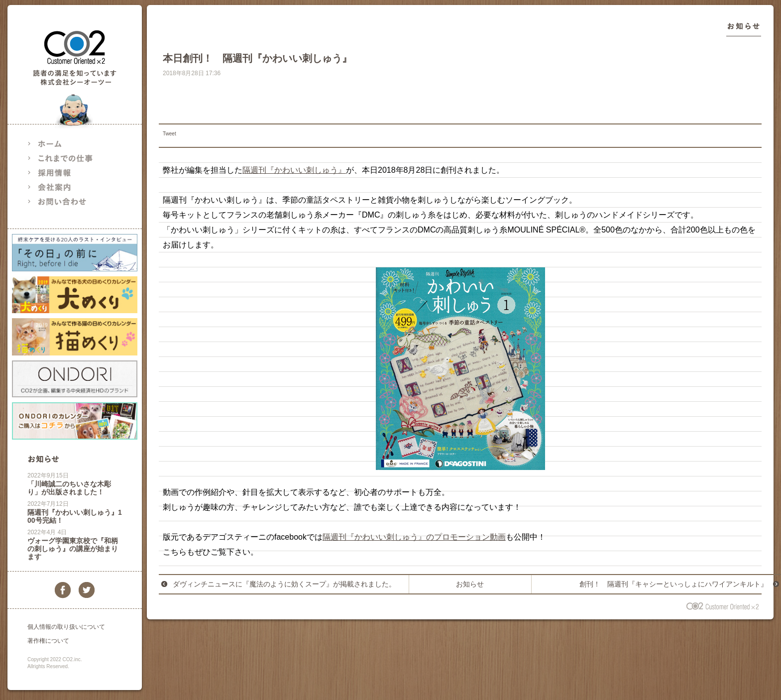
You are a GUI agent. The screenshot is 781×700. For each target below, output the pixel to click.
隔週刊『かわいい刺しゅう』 (294, 170)
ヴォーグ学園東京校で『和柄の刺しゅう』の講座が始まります (73, 549)
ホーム (67, 144)
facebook (63, 590)
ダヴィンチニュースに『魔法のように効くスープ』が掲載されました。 (284, 584)
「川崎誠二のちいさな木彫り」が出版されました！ (69, 488)
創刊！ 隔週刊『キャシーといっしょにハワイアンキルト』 (673, 584)
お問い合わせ (67, 201)
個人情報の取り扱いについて (66, 627)
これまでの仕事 (67, 158)
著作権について (48, 641)
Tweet (169, 134)
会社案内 (67, 187)
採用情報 (67, 173)
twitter (87, 590)
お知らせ (43, 459)
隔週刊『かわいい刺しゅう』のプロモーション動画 (414, 537)
